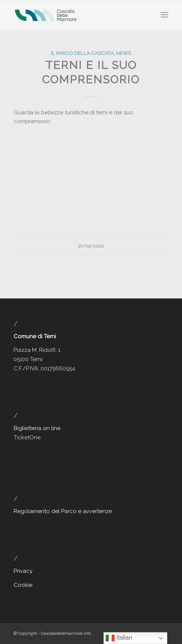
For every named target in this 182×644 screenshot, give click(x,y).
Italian (119, 638)
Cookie (23, 585)
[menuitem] (164, 15)
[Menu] (164, 15)
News (123, 53)
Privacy (23, 571)
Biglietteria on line (37, 428)
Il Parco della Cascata (82, 53)
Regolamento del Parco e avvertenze (63, 511)
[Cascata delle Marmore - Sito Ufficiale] (76, 15)
